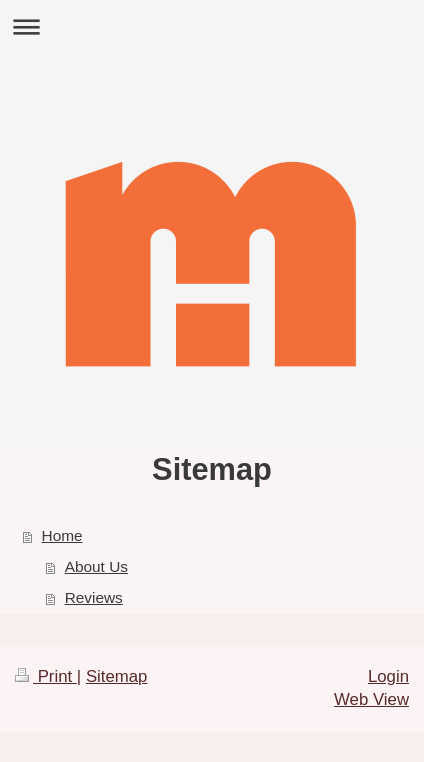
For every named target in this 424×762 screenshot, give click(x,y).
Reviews (94, 597)
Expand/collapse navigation (212, 26)
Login (388, 676)
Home (62, 535)
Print (46, 676)
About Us (96, 566)
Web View (371, 699)
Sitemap (117, 676)
